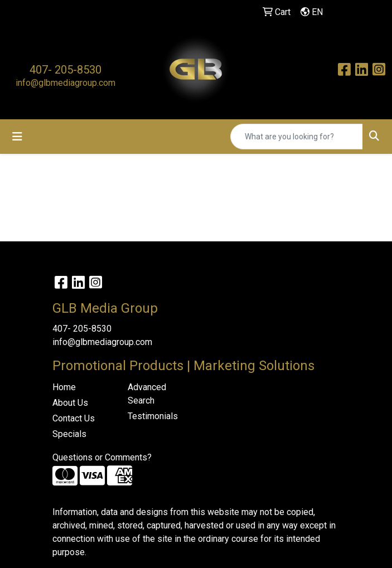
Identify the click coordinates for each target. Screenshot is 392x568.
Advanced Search (147, 394)
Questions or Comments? (102, 457)
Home (64, 387)
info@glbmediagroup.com (66, 83)
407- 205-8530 (66, 70)
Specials (69, 434)
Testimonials (153, 416)
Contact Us (74, 418)
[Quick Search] (297, 137)
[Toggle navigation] (17, 137)
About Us (70, 403)
